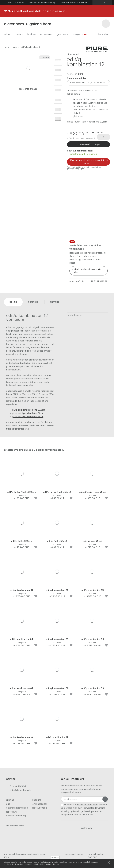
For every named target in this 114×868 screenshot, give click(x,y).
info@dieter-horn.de (19, 790)
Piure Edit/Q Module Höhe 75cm (28, 417)
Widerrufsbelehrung (16, 816)
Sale (86, 34)
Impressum (11, 812)
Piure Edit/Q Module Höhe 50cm (28, 413)
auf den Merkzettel (83, 151)
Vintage (76, 34)
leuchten (33, 34)
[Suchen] (106, 24)
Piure (15, 47)
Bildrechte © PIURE (28, 89)
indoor (8, 34)
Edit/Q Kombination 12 (30, 47)
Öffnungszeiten (40, 804)
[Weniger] (100, 137)
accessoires (47, 34)
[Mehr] (107, 137)
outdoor (20, 34)
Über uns (37, 800)
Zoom (45, 57)
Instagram (85, 828)
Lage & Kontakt (40, 808)
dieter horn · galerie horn (28, 24)
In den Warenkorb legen (88, 144)
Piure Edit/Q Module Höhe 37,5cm (28, 410)
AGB (8, 804)
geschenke (63, 34)
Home (7, 47)
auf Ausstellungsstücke (36, 11)
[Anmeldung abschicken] (105, 799)
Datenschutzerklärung (17, 808)
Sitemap (10, 800)
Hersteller (104, 34)
